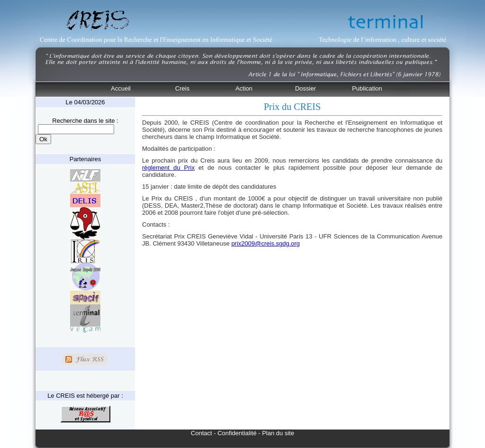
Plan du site (278, 433)
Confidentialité (237, 433)
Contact (202, 433)
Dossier (305, 88)
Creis (182, 88)
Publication (367, 88)
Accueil (121, 88)
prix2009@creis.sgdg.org (265, 243)
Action (244, 88)
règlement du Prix (168, 168)
